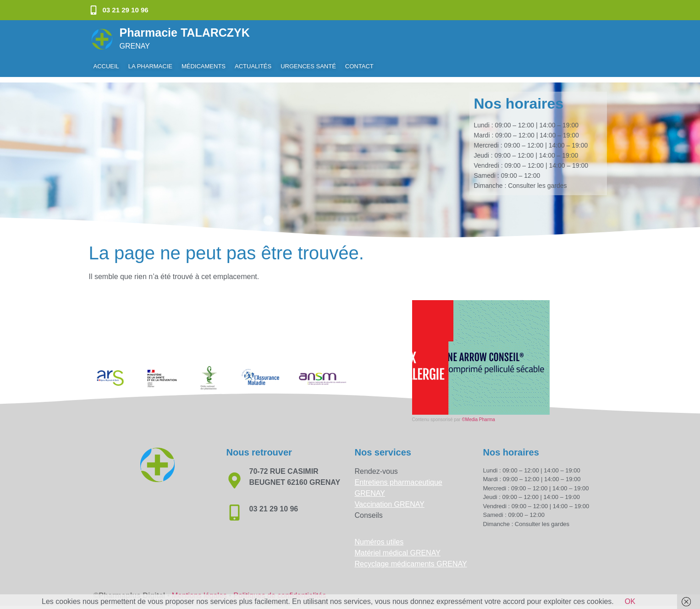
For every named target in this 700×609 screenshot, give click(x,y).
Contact (359, 66)
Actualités (253, 66)
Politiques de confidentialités (280, 590)
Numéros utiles (379, 536)
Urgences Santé (308, 66)
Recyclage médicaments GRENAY (411, 558)
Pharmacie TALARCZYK (185, 33)
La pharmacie (150, 66)
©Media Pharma (478, 414)
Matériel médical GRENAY (398, 547)
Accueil (106, 66)
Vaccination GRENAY (390, 499)
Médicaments (204, 66)
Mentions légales (199, 590)
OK (630, 601)
